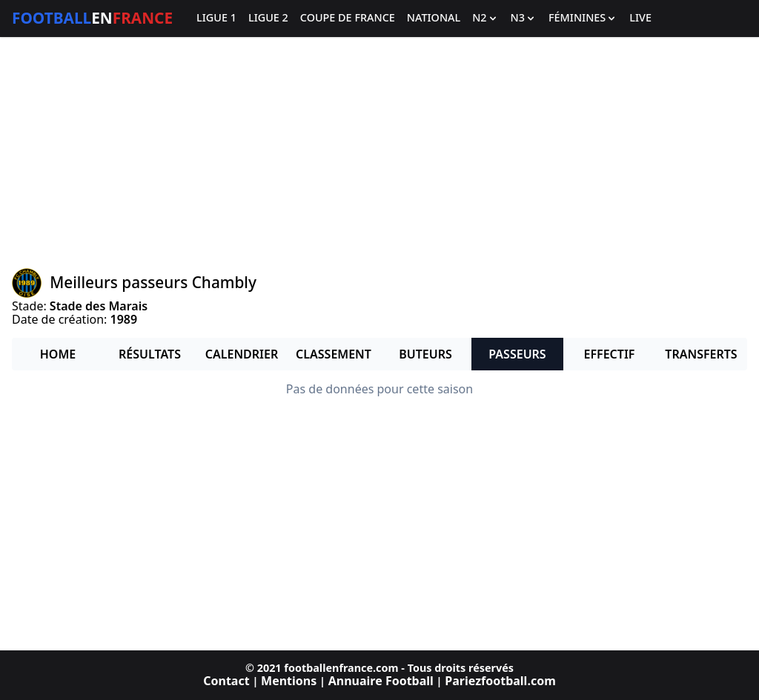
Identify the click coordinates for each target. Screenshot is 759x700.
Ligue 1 (216, 18)
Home (58, 354)
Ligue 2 (268, 18)
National (434, 18)
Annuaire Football (381, 681)
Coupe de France (348, 18)
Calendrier (242, 354)
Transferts (701, 354)
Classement (334, 354)
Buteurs (425, 354)
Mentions (289, 681)
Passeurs (517, 354)
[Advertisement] (379, 153)
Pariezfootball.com (500, 681)
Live (640, 18)
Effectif (610, 354)
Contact (226, 681)
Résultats (150, 354)
